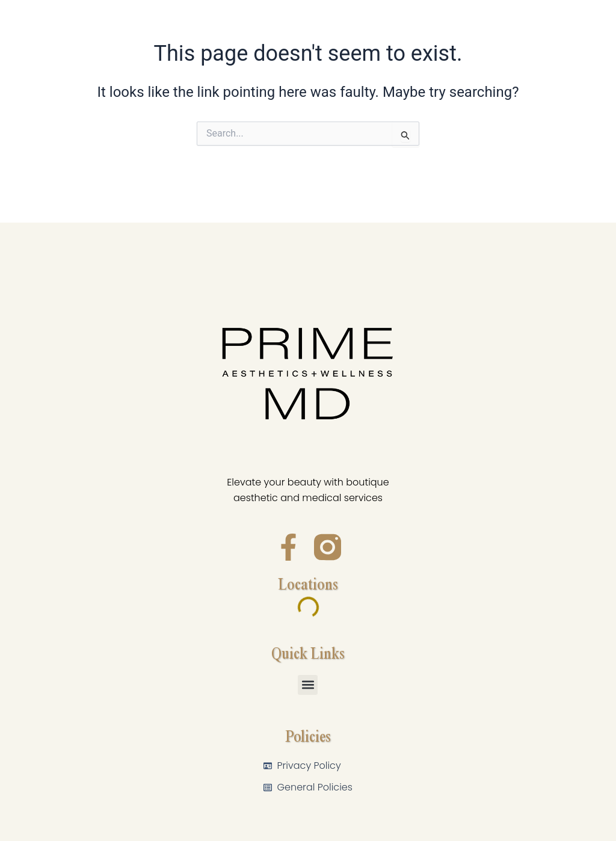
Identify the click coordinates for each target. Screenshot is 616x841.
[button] (308, 685)
